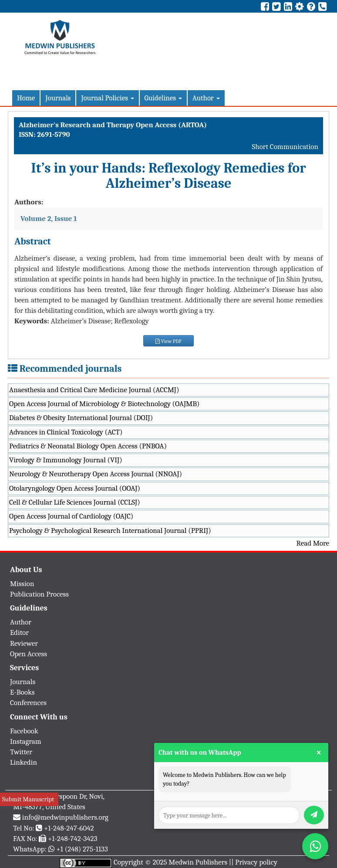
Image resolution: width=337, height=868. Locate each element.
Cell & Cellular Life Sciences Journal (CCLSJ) (75, 502)
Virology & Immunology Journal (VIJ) (66, 460)
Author (206, 98)
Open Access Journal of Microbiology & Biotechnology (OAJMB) (104, 404)
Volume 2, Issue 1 (49, 219)
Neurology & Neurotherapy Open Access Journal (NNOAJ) (96, 474)
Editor (19, 632)
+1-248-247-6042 (69, 828)
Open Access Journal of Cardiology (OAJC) (71, 516)
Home (26, 98)
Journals (58, 98)
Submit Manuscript (28, 799)
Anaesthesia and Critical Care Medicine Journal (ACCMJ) (94, 390)
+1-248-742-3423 (72, 839)
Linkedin (24, 762)
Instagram (26, 741)
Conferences (28, 703)
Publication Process (39, 594)
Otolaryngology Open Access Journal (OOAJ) (75, 488)
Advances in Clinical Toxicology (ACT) (66, 432)
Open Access (29, 654)
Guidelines (163, 98)
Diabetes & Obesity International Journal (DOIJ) (81, 418)
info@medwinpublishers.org (65, 817)
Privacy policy (256, 862)
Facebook (24, 731)
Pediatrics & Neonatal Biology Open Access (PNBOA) (88, 446)
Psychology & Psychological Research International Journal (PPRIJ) (110, 531)
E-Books (22, 692)
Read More (313, 543)
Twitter (21, 752)
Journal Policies (107, 98)
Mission (22, 584)
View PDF (168, 341)
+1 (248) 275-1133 (82, 849)
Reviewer (24, 643)
